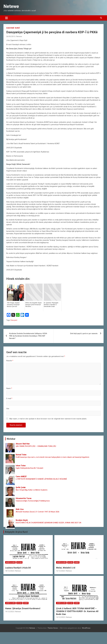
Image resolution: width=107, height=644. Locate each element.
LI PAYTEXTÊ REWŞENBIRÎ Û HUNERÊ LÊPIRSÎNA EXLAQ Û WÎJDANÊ (41, 479)
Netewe (11, 6)
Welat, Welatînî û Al (66, 568)
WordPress (86, 628)
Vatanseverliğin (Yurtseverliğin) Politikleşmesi (33, 501)
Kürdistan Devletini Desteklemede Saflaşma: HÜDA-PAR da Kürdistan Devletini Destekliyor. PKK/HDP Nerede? (28, 336)
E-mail (9, 398)
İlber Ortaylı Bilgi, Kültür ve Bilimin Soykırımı (32, 490)
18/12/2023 (10, 571)
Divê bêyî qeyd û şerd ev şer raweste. (84, 333)
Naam (9, 388)
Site (8, 409)
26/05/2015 (11, 36)
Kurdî (17, 28)
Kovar (19, 562)
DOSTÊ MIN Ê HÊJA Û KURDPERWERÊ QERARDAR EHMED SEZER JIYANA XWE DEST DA (48, 523)
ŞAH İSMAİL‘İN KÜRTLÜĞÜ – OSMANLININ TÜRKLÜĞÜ (36, 446)
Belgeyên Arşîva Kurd (16, 532)
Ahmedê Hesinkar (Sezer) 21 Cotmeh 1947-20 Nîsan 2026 (38, 512)
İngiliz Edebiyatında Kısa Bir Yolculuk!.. (30, 468)
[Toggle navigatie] (6, 18)
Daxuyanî (10, 28)
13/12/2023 (60, 617)
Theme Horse (53, 628)
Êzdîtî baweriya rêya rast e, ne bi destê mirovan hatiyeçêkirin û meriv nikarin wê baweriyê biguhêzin (52, 457)
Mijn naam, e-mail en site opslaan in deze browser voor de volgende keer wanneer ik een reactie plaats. (48, 419)
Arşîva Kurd (10, 562)
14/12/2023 (10, 612)
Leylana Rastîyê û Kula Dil (18, 568)
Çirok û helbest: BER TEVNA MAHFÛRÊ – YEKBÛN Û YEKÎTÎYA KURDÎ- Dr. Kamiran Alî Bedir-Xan (77, 611)
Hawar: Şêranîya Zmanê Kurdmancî (23, 608)
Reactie (10, 361)
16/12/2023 (60, 571)
